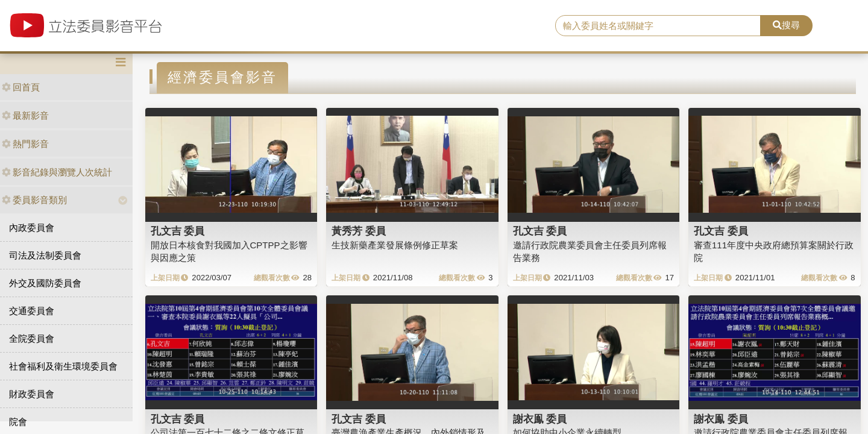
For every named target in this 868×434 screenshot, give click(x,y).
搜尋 (786, 25)
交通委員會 (32, 311)
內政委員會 (32, 228)
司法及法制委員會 (45, 255)
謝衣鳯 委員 (540, 419)
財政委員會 (32, 394)
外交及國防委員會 (45, 283)
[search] (658, 26)
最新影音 (25, 115)
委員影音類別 (34, 200)
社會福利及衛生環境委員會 (63, 366)
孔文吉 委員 (178, 231)
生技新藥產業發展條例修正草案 (395, 245)
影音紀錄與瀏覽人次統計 (57, 172)
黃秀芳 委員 (359, 231)
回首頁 (21, 87)
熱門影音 (25, 144)
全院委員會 (32, 338)
